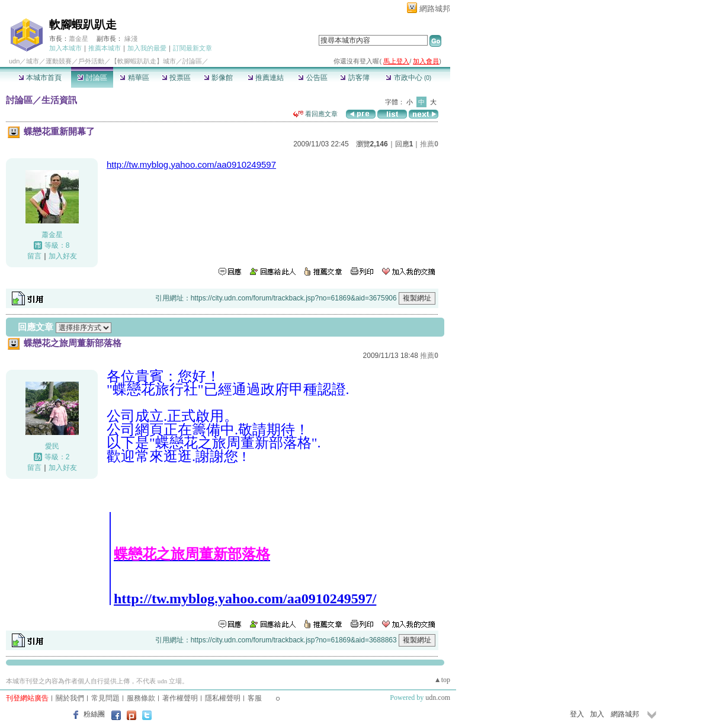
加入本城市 (65, 48)
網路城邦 (435, 9)
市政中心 (408, 78)
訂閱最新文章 (193, 48)
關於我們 (70, 698)
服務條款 (141, 698)
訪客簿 (355, 78)
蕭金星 (78, 39)
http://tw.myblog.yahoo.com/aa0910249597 (191, 164)
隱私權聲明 (223, 698)
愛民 (52, 446)
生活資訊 (59, 100)
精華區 (134, 78)
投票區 (176, 78)
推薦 (429, 144)
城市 (33, 61)
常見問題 (105, 698)
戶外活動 (91, 61)
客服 (255, 698)
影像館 (218, 78)
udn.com (438, 698)
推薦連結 (266, 78)
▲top (442, 680)
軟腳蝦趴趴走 (83, 25)
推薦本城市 (105, 48)
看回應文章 (315, 114)
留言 (34, 256)
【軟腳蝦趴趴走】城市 (143, 61)
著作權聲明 (180, 698)
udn (14, 61)
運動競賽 (59, 61)
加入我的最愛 (147, 48)
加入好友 (63, 256)
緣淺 (131, 39)
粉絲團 (94, 714)
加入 (597, 714)
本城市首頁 (40, 78)
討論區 (92, 78)
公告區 (312, 78)
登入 (577, 714)
